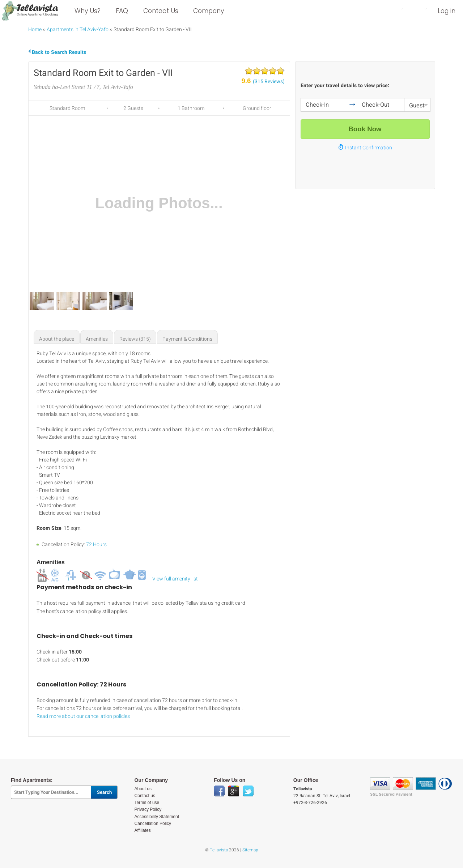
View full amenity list (175, 579)
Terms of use (147, 803)
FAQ (122, 11)
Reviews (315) (135, 339)
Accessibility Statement (157, 817)
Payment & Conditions (187, 339)
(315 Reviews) (269, 82)
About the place (57, 339)
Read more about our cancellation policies (83, 716)
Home (35, 29)
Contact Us (161, 11)
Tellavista (219, 850)
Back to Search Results (59, 52)
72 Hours (96, 544)
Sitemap (250, 850)
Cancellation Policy (153, 824)
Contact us (145, 796)
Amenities (97, 339)
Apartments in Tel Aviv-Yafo (78, 29)
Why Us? (88, 11)
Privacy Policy (148, 809)
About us (143, 789)
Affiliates (143, 830)
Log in (447, 11)
